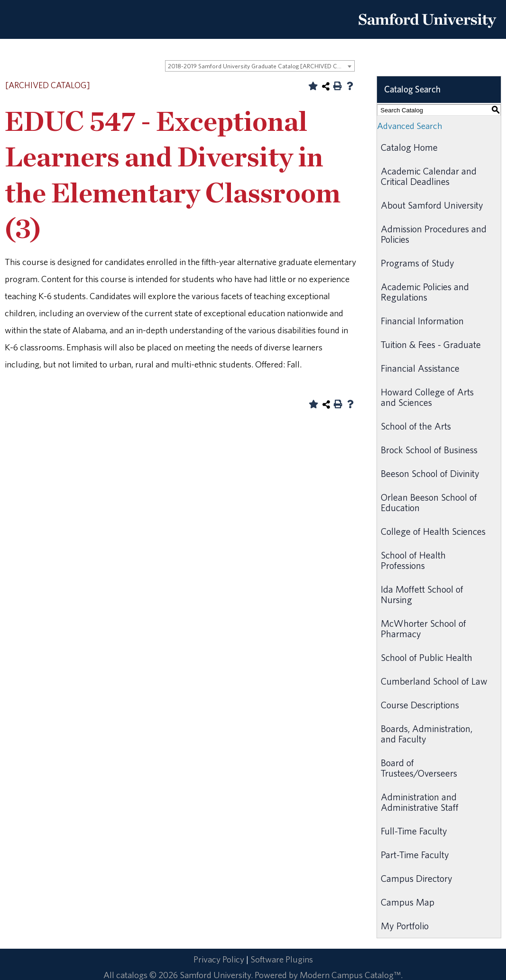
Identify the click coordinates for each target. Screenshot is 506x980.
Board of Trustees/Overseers (419, 768)
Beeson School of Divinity (430, 473)
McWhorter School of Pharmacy (423, 628)
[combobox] (260, 66)
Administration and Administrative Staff (420, 802)
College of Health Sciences (433, 531)
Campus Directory (417, 878)
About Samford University (432, 205)
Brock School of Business (429, 450)
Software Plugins (282, 959)
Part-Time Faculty (415, 855)
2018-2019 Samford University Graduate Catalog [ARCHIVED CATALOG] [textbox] (261, 66)
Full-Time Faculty (414, 831)
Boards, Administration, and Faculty (427, 734)
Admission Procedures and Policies (434, 234)
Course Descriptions (420, 705)
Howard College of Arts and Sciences (427, 397)
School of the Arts (416, 426)
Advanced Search (409, 126)
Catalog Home (409, 147)
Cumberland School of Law (434, 681)
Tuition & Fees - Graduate (431, 344)
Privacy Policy (219, 959)
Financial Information (422, 321)
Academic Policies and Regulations (425, 292)
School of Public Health (427, 657)
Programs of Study (418, 263)
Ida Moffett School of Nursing (422, 594)
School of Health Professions (413, 560)
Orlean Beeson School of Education (429, 502)
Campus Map (408, 902)
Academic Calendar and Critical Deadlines (429, 176)
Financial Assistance (420, 368)
